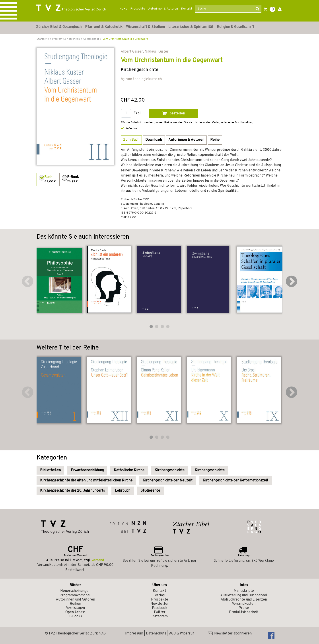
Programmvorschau (75, 595)
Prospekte (138, 9)
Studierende (150, 491)
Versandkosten (244, 604)
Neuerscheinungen (75, 591)
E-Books (75, 617)
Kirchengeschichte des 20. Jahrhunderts (72, 491)
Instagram (160, 617)
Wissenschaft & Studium (145, 27)
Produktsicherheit (244, 612)
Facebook (160, 608)
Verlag (160, 595)
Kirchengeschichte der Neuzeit (168, 481)
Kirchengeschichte (170, 470)
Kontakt (187, 9)
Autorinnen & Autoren (163, 9)
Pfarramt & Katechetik (104, 27)
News (123, 9)
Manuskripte (244, 591)
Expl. (138, 113)
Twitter (159, 612)
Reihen (75, 604)
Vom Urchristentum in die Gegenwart (125, 39)
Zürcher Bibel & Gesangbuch (59, 27)
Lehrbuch (123, 491)
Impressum (134, 634)
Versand (98, 560)
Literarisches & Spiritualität (191, 27)
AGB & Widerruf (182, 634)
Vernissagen (75, 608)
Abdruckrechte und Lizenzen (244, 600)
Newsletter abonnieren (230, 634)
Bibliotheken (50, 470)
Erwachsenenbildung (87, 470)
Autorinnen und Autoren (75, 600)
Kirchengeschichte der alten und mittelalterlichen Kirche (86, 481)
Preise (244, 608)
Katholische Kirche (129, 470)
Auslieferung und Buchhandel (244, 595)
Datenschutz (156, 634)
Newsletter (160, 604)
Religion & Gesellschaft (236, 27)
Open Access (75, 612)
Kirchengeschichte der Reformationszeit (235, 481)
